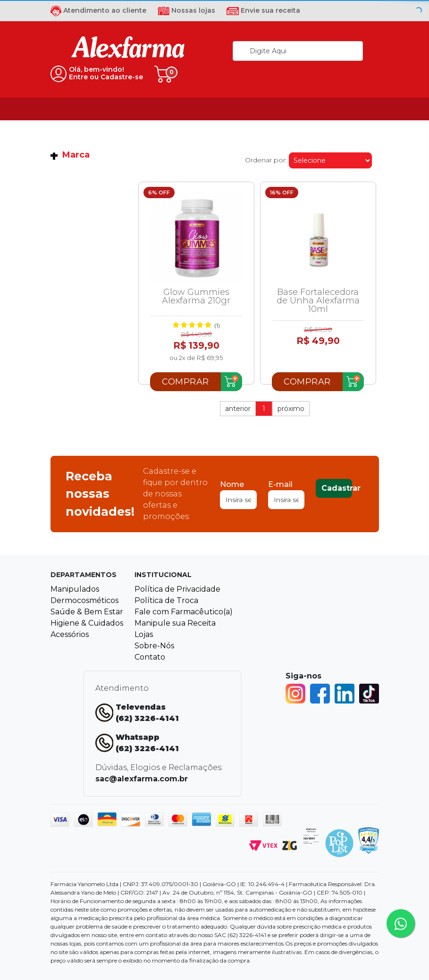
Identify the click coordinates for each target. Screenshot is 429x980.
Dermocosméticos (84, 600)
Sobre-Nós (154, 646)
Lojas (144, 634)
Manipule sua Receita (175, 623)
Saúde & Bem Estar (87, 612)
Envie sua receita (263, 10)
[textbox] (298, 51)
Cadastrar (337, 488)
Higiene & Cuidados (87, 623)
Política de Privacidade (177, 589)
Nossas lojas (187, 10)
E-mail (280, 484)
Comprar (185, 382)
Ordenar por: (266, 160)
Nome (232, 484)
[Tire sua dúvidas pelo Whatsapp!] (401, 923)
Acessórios (70, 634)
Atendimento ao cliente (98, 10)
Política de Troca (166, 600)
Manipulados (75, 589)
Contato (150, 657)
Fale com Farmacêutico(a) (184, 612)
